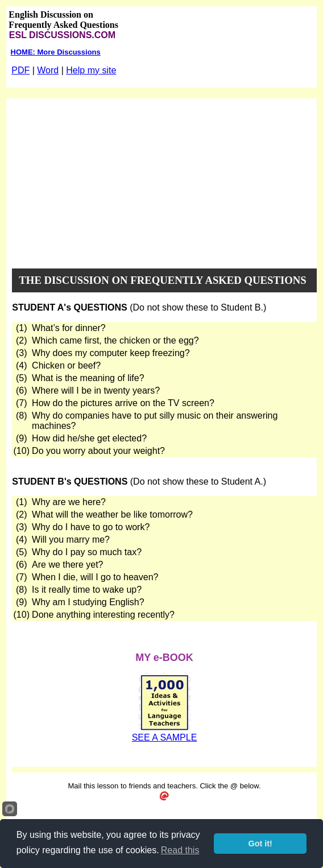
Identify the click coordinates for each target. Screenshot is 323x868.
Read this (180, 850)
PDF (20, 70)
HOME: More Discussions (56, 52)
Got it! (260, 844)
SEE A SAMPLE (165, 737)
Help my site (91, 70)
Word (48, 70)
